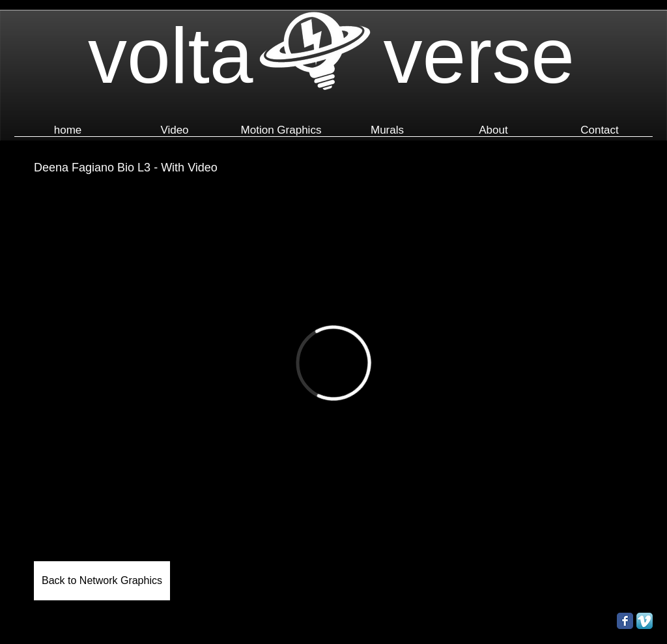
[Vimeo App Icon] (645, 621)
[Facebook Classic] (625, 621)
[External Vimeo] (333, 363)
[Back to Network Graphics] (102, 581)
